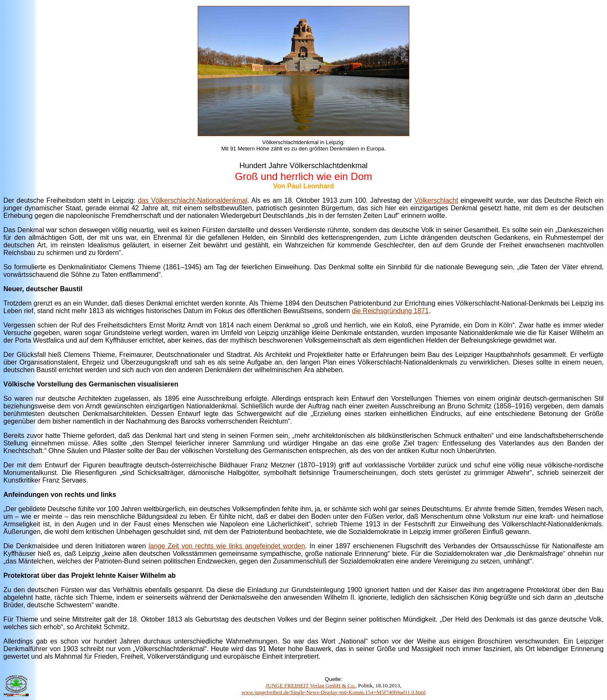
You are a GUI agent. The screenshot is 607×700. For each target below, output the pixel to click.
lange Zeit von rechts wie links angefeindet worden (227, 546)
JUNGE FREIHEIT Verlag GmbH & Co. (310, 685)
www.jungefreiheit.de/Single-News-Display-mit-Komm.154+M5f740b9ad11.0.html (334, 692)
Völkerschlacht (436, 200)
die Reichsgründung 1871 (390, 311)
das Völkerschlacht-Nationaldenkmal (193, 200)
